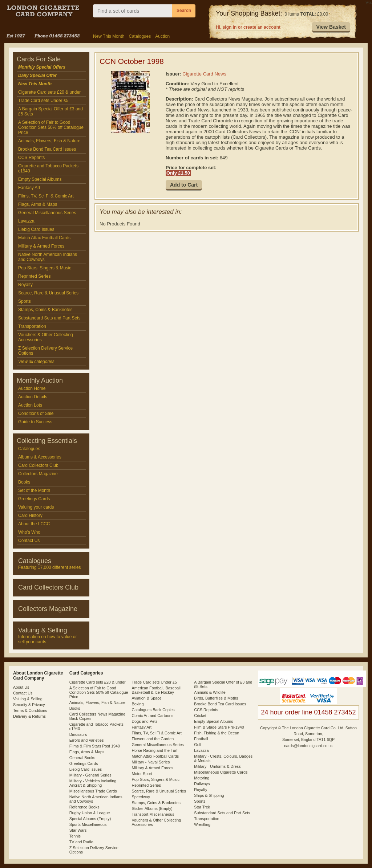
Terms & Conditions (30, 710)
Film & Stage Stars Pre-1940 (219, 727)
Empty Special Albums (40, 179)
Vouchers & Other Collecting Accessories (46, 337)
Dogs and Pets (145, 721)
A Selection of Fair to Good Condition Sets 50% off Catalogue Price (51, 127)
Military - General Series (90, 775)
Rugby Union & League (90, 813)
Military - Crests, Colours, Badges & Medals (223, 758)
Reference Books (84, 807)
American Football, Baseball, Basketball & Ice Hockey (157, 690)
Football (201, 739)
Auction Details (33, 397)
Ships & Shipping (209, 795)
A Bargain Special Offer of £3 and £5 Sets (50, 111)
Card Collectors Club (38, 465)
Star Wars (78, 830)
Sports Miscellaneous (88, 824)
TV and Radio (81, 842)
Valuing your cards (36, 507)
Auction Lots (30, 405)
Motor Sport (142, 774)
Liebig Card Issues (36, 229)
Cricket (200, 716)
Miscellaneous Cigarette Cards (221, 772)
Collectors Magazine (38, 474)
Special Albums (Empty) (90, 819)
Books (24, 482)
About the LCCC (34, 524)
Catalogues (140, 36)
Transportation (32, 326)
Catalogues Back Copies (153, 710)
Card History (30, 515)
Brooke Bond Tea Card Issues (47, 149)
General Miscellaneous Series (47, 213)
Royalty (25, 285)
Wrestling (202, 824)
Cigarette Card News (204, 74)
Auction (162, 36)
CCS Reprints (31, 158)
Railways (202, 784)
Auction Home (32, 388)
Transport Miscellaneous (153, 814)
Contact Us (29, 541)
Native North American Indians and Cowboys (48, 257)
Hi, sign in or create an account (248, 27)
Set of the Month (34, 490)
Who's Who (29, 532)
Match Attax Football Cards (44, 238)
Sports (25, 301)
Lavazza (26, 221)
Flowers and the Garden (153, 739)
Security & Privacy (29, 705)
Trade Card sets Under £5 (43, 101)
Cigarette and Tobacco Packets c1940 (48, 168)
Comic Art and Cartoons (153, 716)
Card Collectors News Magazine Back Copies (97, 716)
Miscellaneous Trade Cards (93, 791)
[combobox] (133, 11)
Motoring (202, 778)
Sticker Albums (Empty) (152, 808)
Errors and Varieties (87, 740)
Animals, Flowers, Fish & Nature (49, 141)
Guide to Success (35, 422)
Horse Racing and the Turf (155, 750)
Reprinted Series (34, 276)
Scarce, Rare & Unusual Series (48, 293)
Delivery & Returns (29, 716)
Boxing (138, 704)
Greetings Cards (34, 499)
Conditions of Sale (36, 413)
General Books (82, 758)
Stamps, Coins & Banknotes (45, 310)
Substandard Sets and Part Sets (49, 318)
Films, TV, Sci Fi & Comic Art (46, 196)
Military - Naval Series (151, 762)
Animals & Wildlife (210, 692)
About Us (21, 687)
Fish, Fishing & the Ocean (217, 733)
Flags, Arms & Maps (38, 204)
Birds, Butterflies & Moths (216, 698)
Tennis (75, 836)
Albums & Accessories (40, 457)
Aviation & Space (147, 698)
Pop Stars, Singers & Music (45, 268)
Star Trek (202, 807)
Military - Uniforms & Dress (217, 766)
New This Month (109, 36)
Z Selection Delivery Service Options (45, 351)
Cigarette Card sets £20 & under (49, 92)
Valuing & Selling (28, 699)
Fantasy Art (29, 188)
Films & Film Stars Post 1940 (95, 746)
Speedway (141, 797)
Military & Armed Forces (41, 246)
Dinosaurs (78, 734)
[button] (331, 27)
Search (184, 11)
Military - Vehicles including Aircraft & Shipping (93, 783)
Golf (198, 745)
